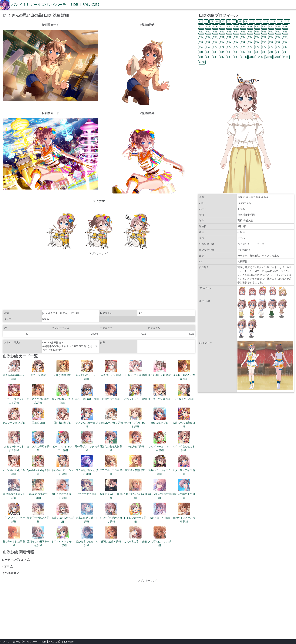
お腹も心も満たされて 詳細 (111, 513)
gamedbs (68, 642)
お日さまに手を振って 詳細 (63, 489)
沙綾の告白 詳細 (111, 392)
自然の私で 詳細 (160, 416)
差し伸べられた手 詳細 (14, 537)
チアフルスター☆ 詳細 (87, 418)
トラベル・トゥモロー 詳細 (63, 537)
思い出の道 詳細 (63, 416)
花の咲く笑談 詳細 (135, 463)
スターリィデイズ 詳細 (184, 465)
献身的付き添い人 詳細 (38, 513)
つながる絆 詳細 (135, 440)
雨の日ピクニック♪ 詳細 (87, 441)
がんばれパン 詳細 (111, 368)
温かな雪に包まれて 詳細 (87, 537)
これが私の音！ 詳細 (135, 535)
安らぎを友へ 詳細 (184, 392)
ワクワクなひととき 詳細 (184, 441)
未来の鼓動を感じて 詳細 (87, 513)
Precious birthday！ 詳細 (38, 489)
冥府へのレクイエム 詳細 (160, 465)
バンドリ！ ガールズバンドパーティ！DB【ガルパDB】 (56, 5)
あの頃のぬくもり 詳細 (160, 537)
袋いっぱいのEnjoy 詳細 (160, 489)
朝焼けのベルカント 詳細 (14, 489)
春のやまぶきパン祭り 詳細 (184, 513)
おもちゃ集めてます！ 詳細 (14, 441)
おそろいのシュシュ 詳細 (87, 370)
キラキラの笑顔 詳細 (160, 392)
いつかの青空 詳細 (87, 487)
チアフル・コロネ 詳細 (111, 465)
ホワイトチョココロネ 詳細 (160, 441)
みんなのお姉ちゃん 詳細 (14, 370)
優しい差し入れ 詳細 (160, 368)
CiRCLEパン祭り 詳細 (111, 416)
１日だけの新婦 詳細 (135, 368)
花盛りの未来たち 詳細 (63, 513)
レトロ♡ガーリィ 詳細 (135, 513)
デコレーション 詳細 (14, 416)
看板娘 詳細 (38, 416)
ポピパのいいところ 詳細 (14, 465)
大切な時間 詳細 (63, 368)
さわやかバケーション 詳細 (63, 465)
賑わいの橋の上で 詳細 (184, 489)
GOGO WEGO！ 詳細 (87, 392)
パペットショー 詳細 (135, 392)
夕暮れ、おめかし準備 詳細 (184, 370)
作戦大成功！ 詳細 (111, 535)
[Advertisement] (99, 282)
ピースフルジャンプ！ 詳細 (62, 441)
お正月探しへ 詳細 (160, 511)
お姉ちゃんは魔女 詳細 (184, 418)
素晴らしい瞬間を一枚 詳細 (38, 537)
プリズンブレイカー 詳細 (14, 513)
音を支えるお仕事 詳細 (111, 489)
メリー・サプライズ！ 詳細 (14, 394)
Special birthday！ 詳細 (38, 465)
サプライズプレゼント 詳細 (135, 418)
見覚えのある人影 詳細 (111, 441)
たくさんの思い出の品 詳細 (38, 394)
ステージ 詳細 (38, 368)
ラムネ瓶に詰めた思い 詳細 (87, 465)
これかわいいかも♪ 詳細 (135, 489)
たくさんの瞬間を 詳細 (38, 441)
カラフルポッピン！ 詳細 (63, 394)
